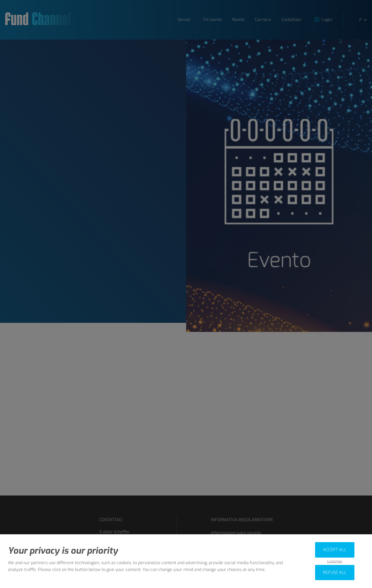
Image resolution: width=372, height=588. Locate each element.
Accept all (335, 550)
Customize (335, 561)
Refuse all (335, 572)
